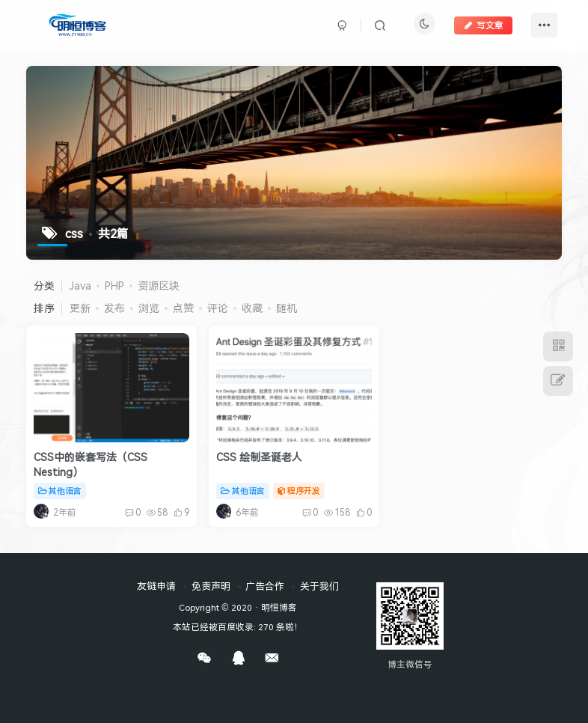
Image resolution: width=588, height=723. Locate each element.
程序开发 (299, 491)
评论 (218, 308)
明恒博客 (279, 607)
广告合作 (265, 586)
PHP (114, 286)
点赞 (183, 308)
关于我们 (319, 586)
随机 (287, 308)
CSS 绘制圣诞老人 (259, 457)
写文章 (483, 25)
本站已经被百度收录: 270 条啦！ (238, 626)
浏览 (149, 308)
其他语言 (60, 491)
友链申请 (156, 586)
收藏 (252, 308)
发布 (114, 308)
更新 (80, 308)
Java (80, 286)
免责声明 (211, 586)
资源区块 (159, 286)
